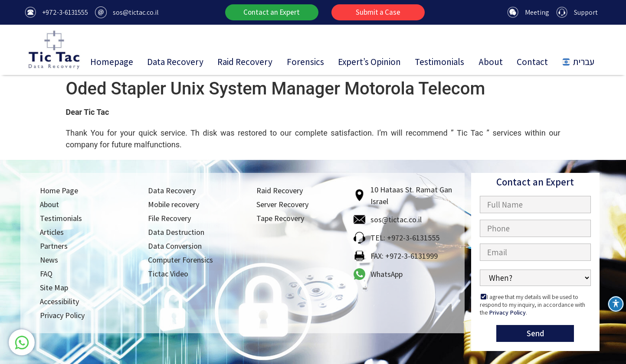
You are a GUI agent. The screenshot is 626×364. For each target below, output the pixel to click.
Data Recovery (175, 62)
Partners (54, 246)
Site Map (54, 288)
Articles (52, 232)
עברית (578, 62)
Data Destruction (176, 232)
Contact (532, 62)
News (49, 260)
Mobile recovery (174, 204)
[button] (272, 12)
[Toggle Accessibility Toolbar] (616, 304)
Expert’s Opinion (369, 62)
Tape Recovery (280, 218)
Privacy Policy (62, 315)
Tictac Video (168, 274)
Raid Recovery (245, 62)
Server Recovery (282, 204)
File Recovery (169, 218)
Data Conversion (175, 246)
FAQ (46, 274)
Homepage (112, 62)
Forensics (305, 62)
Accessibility (59, 301)
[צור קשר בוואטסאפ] (27, 342)
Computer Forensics (180, 260)
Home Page (59, 190)
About (491, 62)
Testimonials (439, 62)
